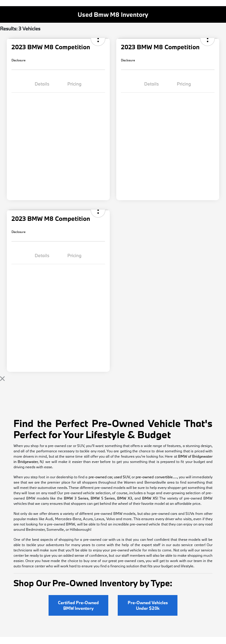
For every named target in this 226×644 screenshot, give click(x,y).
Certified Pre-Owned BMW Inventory (78, 605)
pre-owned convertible (154, 477)
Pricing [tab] (74, 84)
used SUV (122, 477)
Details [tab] (42, 84)
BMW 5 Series (103, 498)
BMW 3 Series (76, 498)
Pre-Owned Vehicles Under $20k (148, 605)
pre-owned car (100, 477)
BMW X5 (150, 498)
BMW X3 (125, 498)
